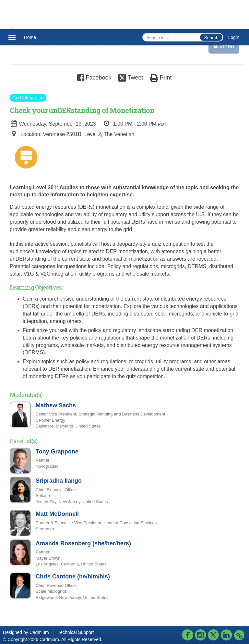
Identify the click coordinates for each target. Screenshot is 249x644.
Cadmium (39, 632)
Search (211, 38)
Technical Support (76, 632)
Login (234, 37)
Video (224, 46)
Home (30, 37)
